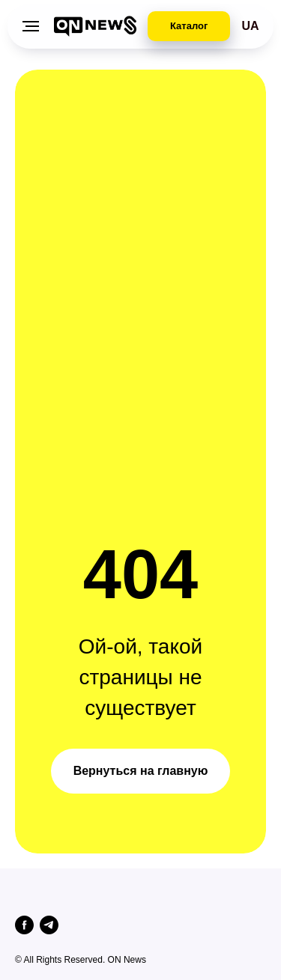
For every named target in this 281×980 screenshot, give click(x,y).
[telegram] (49, 925)
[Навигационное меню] (31, 26)
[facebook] (24, 925)
